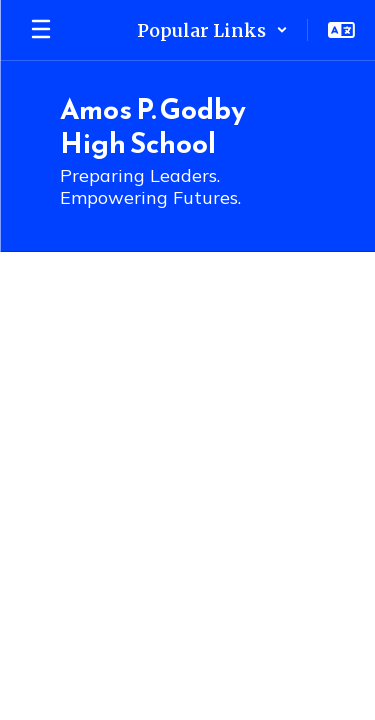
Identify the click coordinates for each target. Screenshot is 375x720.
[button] (212, 30)
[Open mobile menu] (41, 30)
